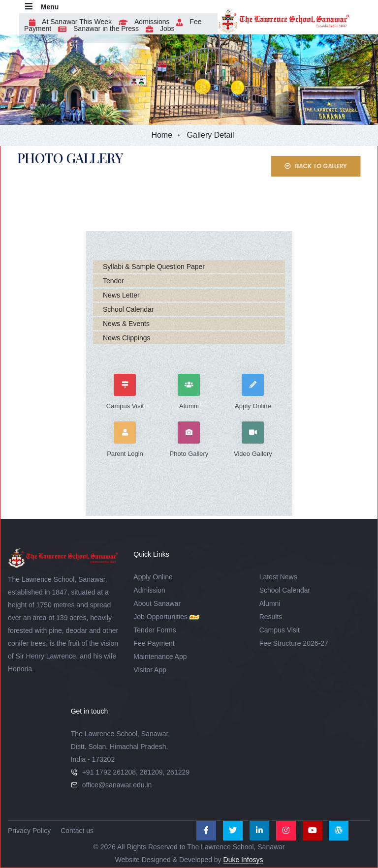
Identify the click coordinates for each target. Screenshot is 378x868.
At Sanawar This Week (68, 22)
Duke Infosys (243, 860)
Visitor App (150, 670)
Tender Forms (155, 630)
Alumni (270, 603)
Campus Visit (280, 630)
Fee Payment (154, 643)
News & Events (126, 324)
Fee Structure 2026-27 (294, 643)
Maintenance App (160, 657)
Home (162, 135)
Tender (113, 281)
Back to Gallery (326, 166)
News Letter (121, 295)
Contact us (77, 831)
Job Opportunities (160, 617)
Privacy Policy (29, 831)
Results (271, 617)
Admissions (142, 22)
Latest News (278, 577)
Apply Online (153, 577)
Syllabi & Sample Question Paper (154, 267)
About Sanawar (157, 603)
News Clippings (126, 338)
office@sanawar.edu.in (117, 785)
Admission (149, 590)
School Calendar (128, 309)
